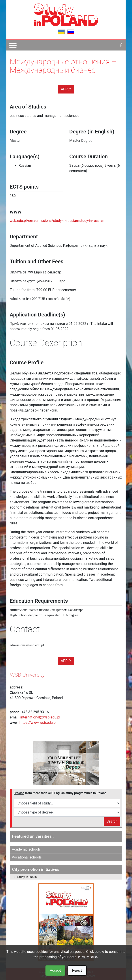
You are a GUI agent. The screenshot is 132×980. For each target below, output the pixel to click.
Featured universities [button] (33, 836)
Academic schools (26, 849)
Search (112, 821)
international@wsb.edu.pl (40, 717)
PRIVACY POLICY (88, 957)
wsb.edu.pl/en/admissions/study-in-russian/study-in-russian (57, 221)
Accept (55, 970)
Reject (77, 970)
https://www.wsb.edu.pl (38, 723)
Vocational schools (27, 857)
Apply (66, 89)
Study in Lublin (27, 877)
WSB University (27, 675)
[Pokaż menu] (13, 45)
